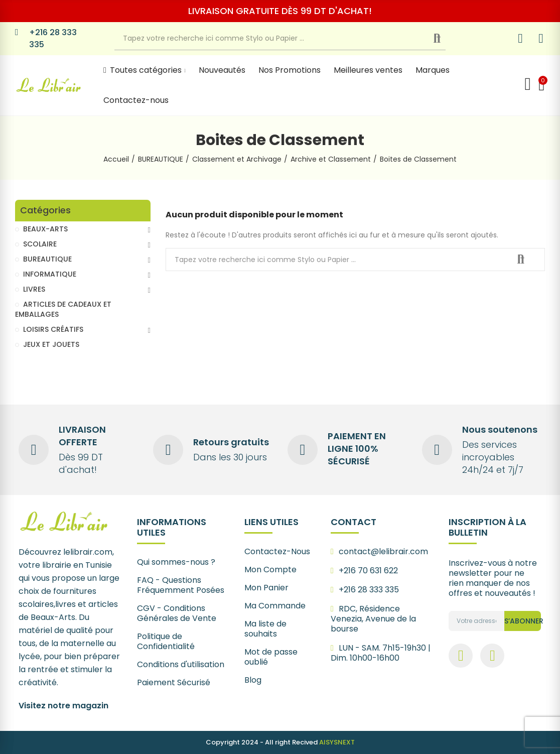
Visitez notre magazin (63, 706)
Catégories (45, 211)
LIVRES (34, 289)
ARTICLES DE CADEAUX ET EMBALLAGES (63, 309)
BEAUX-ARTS (45, 229)
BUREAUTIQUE (47, 259)
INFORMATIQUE (50, 274)
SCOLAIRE (40, 244)
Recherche (445, 39)
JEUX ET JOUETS (51, 344)
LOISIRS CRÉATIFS (53, 329)
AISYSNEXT (337, 742)
